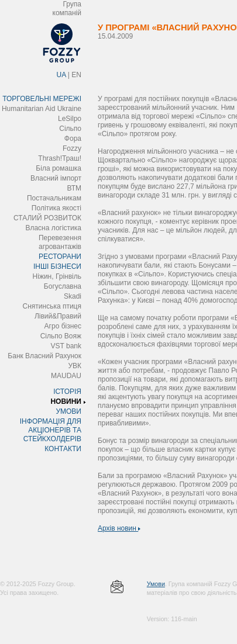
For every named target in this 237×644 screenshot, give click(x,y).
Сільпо (70, 129)
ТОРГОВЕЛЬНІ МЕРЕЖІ (42, 99)
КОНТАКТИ (63, 449)
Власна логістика (53, 228)
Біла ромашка (59, 168)
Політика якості (56, 208)
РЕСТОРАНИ (60, 257)
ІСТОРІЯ (67, 392)
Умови (156, 584)
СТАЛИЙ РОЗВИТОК (47, 218)
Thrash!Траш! (60, 158)
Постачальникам (54, 198)
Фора (73, 139)
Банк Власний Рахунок (44, 356)
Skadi (73, 296)
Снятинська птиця (52, 306)
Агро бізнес (63, 326)
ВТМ (74, 188)
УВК (75, 366)
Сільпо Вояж (61, 336)
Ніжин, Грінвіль (57, 276)
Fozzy (72, 148)
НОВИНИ (66, 401)
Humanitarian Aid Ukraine (42, 109)
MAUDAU (66, 376)
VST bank (66, 346)
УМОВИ (68, 411)
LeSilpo (70, 119)
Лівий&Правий (58, 316)
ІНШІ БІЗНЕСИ (57, 266)
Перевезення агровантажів (60, 242)
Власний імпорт (56, 178)
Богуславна (63, 286)
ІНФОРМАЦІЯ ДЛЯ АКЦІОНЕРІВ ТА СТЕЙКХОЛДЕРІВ (51, 430)
